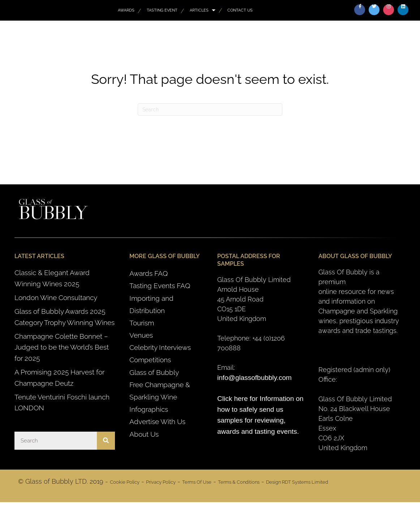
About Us (144, 434)
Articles (199, 10)
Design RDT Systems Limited (297, 482)
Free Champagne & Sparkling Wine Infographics (160, 397)
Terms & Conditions (239, 482)
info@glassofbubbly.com (254, 378)
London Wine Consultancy (56, 298)
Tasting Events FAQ (160, 286)
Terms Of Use (197, 482)
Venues (141, 335)
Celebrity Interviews (160, 347)
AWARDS (126, 10)
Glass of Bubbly (154, 372)
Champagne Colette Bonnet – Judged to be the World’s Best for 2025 (62, 347)
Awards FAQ (149, 273)
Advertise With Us (157, 422)
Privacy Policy (161, 482)
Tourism (142, 323)
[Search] (210, 110)
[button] (360, 10)
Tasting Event (162, 10)
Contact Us (240, 10)
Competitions (150, 360)
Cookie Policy (125, 482)
